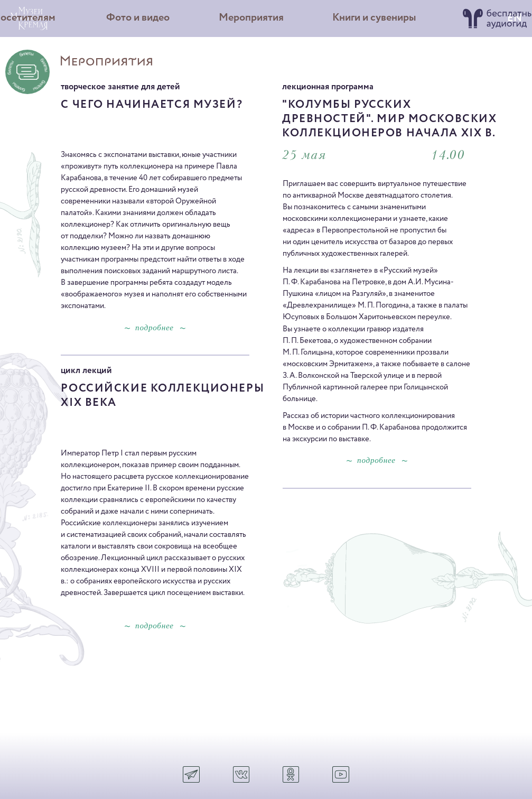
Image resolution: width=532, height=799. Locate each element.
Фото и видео (138, 18)
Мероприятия (251, 18)
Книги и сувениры (374, 18)
